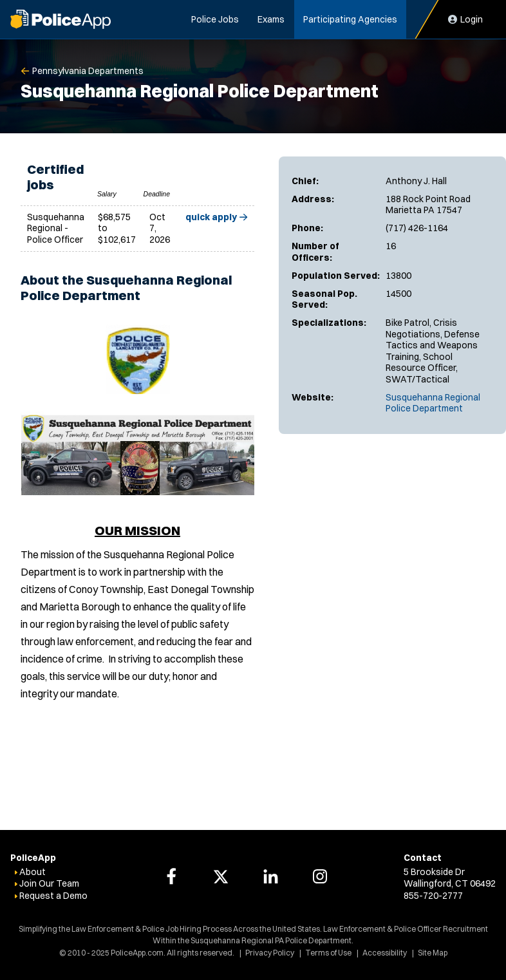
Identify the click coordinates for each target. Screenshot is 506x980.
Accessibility (385, 953)
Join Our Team (49, 883)
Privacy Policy (270, 953)
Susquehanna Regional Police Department (433, 403)
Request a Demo (53, 896)
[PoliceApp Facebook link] (171, 876)
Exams (271, 19)
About (33, 872)
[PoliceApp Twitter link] (221, 876)
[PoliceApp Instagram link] (320, 876)
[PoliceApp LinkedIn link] (270, 876)
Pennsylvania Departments (88, 71)
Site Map (433, 953)
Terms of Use (328, 953)
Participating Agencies (350, 19)
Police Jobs (215, 19)
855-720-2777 (433, 896)
